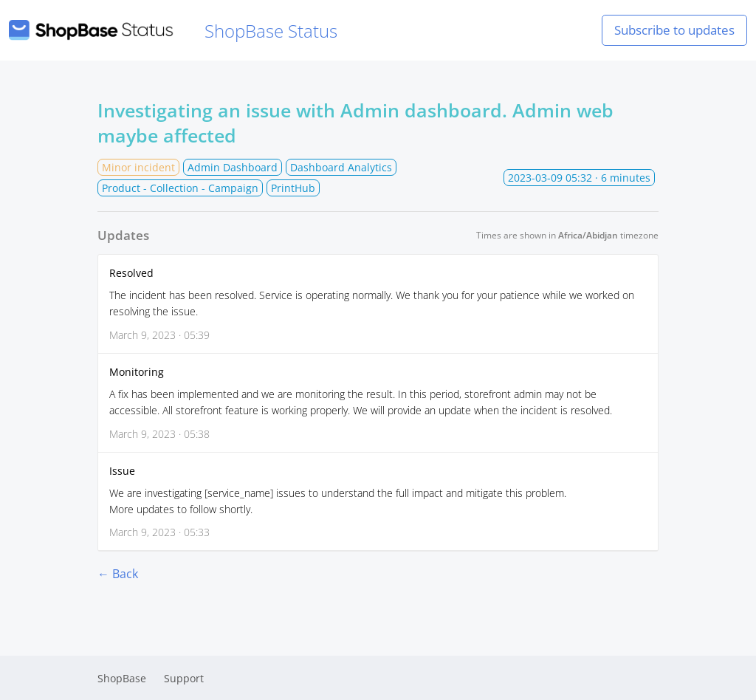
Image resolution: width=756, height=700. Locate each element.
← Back (118, 574)
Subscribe (674, 30)
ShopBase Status (173, 31)
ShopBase (122, 678)
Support (184, 678)
